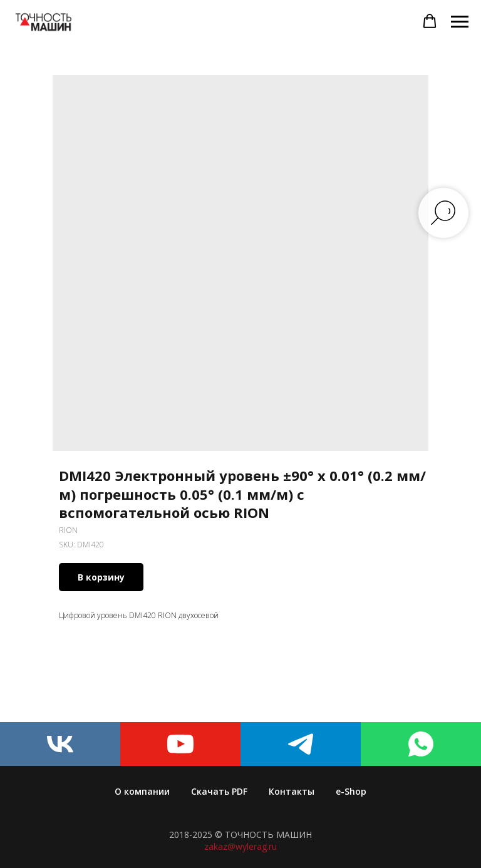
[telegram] (301, 744)
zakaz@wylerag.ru (240, 846)
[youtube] (180, 744)
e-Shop (351, 791)
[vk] (60, 744)
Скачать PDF (219, 791)
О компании (142, 791)
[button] (430, 21)
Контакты (292, 791)
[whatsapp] (421, 744)
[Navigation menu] (460, 22)
